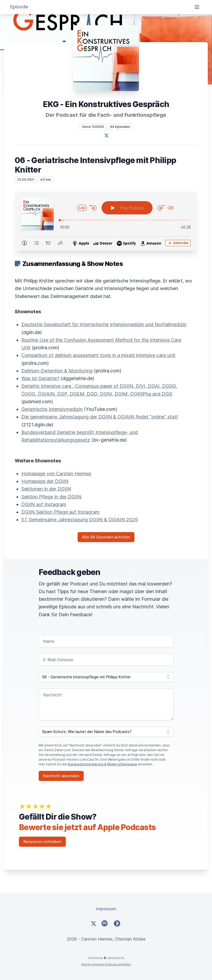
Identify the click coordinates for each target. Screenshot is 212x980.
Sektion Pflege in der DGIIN (51, 497)
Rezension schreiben (42, 842)
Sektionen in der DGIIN (46, 489)
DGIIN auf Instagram (44, 504)
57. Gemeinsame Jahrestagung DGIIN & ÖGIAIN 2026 (80, 520)
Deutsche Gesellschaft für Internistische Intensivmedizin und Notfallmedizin (104, 324)
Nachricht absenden (61, 776)
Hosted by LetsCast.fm (106, 958)
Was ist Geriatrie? (40, 378)
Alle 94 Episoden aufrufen (106, 537)
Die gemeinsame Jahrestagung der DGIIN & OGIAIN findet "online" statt (100, 417)
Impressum (106, 909)
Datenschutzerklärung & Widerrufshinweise (102, 764)
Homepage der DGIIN (45, 481)
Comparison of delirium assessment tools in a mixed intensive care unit (98, 355)
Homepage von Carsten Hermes (56, 474)
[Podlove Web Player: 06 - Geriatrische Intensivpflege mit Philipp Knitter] (106, 221)
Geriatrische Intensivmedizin (52, 409)
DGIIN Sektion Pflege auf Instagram (60, 512)
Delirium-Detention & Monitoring (57, 371)
